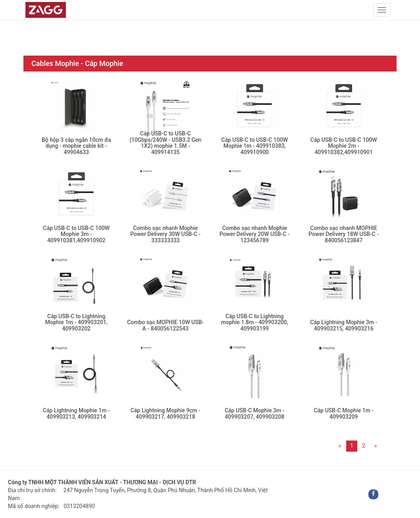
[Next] (376, 446)
